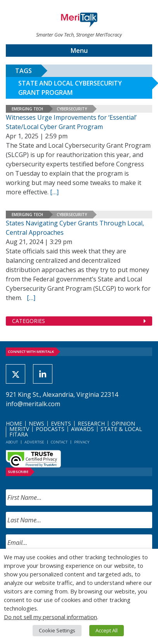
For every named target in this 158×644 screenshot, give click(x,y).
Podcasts (50, 429)
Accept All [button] (107, 630)
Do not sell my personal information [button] (50, 617)
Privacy (82, 442)
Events (61, 423)
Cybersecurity (72, 109)
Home (14, 423)
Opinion (123, 423)
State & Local (121, 429)
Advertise (34, 442)
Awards (82, 429)
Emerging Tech (27, 109)
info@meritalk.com (33, 404)
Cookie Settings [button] (57, 630)
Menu (79, 51)
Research (91, 423)
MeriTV (19, 429)
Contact (59, 442)
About (12, 442)
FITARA (19, 434)
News (36, 423)
